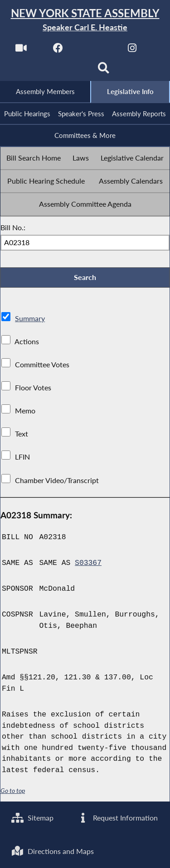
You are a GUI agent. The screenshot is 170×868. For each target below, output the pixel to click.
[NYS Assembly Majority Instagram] (132, 50)
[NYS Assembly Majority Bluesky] (66, 71)
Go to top (13, 791)
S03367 (88, 563)
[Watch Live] (21, 50)
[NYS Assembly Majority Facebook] (58, 50)
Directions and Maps (53, 851)
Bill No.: (13, 227)
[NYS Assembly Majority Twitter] (95, 50)
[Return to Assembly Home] (85, 20)
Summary (30, 318)
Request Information (117, 818)
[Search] (104, 71)
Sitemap (32, 818)
